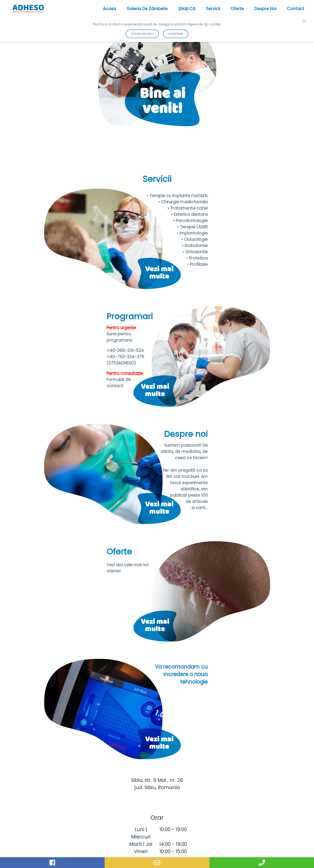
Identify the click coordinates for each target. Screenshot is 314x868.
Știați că (187, 9)
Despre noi (265, 9)
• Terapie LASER (192, 227)
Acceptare (176, 34)
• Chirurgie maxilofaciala (183, 202)
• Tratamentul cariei (187, 208)
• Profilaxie (197, 264)
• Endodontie (195, 246)
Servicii (213, 9)
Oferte (237, 9)
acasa (109, 9)
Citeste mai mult (142, 34)
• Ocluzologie (194, 239)
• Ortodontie (195, 252)
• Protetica (197, 258)
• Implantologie (192, 233)
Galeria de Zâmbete (147, 9)
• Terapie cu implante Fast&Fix (177, 196)
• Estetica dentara (189, 214)
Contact (296, 9)
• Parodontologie (190, 221)
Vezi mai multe (159, 274)
